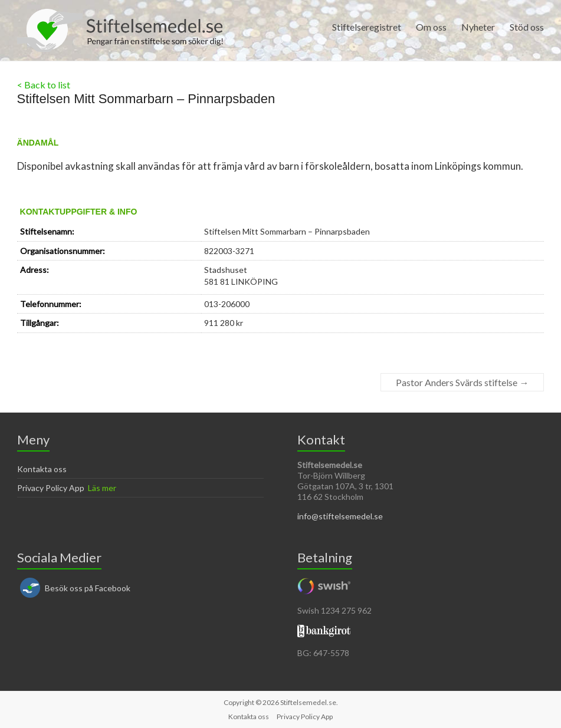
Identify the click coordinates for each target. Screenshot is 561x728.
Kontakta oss (42, 469)
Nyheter (478, 27)
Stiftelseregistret (367, 27)
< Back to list (44, 85)
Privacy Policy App (51, 488)
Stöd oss (527, 27)
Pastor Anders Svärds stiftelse (462, 382)
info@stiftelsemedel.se (340, 516)
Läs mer (102, 488)
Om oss (431, 27)
